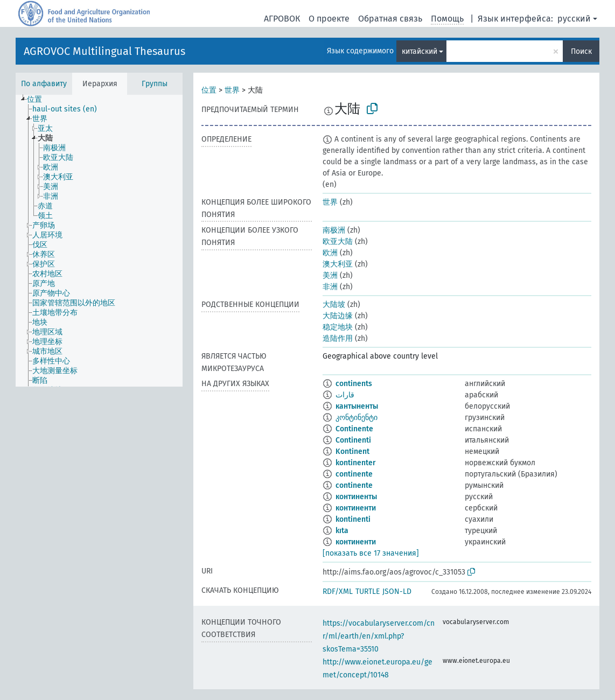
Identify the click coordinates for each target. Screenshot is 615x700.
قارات (345, 395)
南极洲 (334, 230)
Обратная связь (390, 19)
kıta (342, 531)
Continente (354, 429)
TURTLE (368, 591)
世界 (232, 90)
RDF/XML (338, 591)
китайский (420, 51)
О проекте (329, 19)
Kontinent (352, 451)
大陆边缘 (338, 316)
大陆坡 (334, 304)
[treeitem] (39, 100)
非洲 (330, 287)
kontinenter (356, 463)
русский (574, 19)
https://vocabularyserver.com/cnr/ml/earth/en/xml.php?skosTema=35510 (379, 636)
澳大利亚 (338, 264)
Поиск (581, 51)
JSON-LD (397, 591)
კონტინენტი (357, 418)
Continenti (353, 440)
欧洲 (330, 253)
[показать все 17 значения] (371, 553)
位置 (209, 90)
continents (354, 384)
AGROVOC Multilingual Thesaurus (104, 51)
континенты (356, 497)
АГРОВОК (282, 19)
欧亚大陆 (338, 241)
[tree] (99, 241)
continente (354, 474)
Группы (155, 84)
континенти (356, 508)
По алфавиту (44, 84)
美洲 (330, 275)
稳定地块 (338, 327)
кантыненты (357, 406)
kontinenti (353, 519)
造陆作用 (338, 338)
